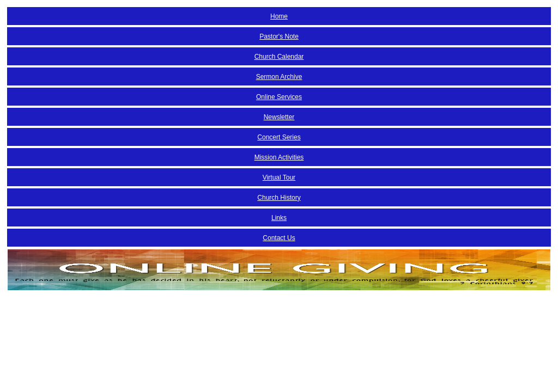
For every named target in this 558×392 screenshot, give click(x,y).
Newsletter (279, 117)
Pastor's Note (279, 36)
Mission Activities (279, 157)
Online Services (279, 97)
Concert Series (279, 137)
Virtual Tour (279, 177)
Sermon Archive (279, 77)
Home (279, 16)
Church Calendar (279, 57)
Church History (279, 198)
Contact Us (279, 238)
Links (279, 218)
